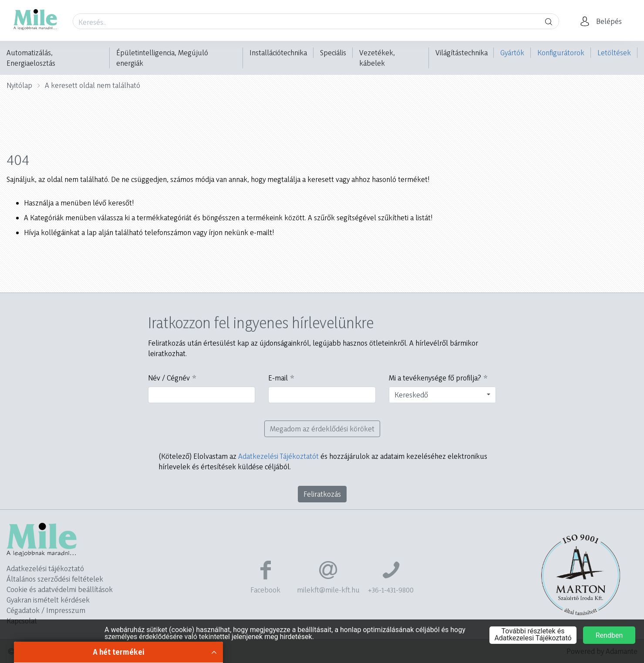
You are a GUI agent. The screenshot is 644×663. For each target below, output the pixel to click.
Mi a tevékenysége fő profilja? (435, 378)
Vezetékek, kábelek (377, 58)
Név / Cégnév (169, 378)
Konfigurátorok (561, 52)
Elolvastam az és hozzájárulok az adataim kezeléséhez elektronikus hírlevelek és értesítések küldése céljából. (323, 461)
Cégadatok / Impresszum (46, 610)
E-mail (278, 378)
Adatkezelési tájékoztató (45, 568)
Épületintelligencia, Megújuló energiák (162, 58)
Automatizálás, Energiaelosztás (31, 58)
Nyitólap (19, 85)
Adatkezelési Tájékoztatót (278, 456)
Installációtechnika (278, 52)
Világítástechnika (462, 52)
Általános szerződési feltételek (55, 579)
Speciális (333, 52)
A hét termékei (119, 652)
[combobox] (443, 395)
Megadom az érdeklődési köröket (322, 429)
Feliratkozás (322, 494)
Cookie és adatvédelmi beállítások (60, 589)
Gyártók (512, 52)
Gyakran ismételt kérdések (48, 600)
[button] (604, 21)
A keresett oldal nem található (93, 85)
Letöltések (614, 52)
